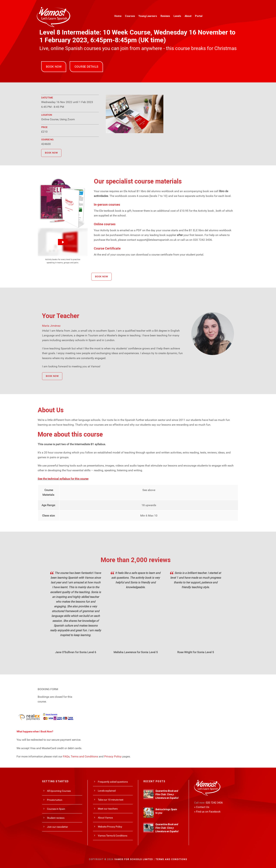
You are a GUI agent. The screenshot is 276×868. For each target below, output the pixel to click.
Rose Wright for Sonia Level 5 (196, 652)
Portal (199, 16)
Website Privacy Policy (110, 827)
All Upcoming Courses (59, 791)
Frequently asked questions (113, 782)
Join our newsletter (57, 827)
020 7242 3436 (214, 803)
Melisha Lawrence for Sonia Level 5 (136, 652)
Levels (177, 16)
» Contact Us (202, 807)
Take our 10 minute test (111, 800)
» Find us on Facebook (207, 812)
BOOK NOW (54, 67)
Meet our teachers (108, 809)
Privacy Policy (113, 756)
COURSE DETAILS (86, 67)
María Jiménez (51, 326)
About (188, 16)
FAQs (66, 756)
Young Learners (148, 16)
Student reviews (56, 818)
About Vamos (105, 818)
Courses (130, 16)
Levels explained (107, 791)
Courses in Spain (56, 809)
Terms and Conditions (84, 756)
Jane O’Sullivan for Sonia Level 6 (76, 652)
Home (118, 16)
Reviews (165, 16)
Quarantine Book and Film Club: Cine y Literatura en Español (167, 794)
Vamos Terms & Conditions (113, 836)
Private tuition (55, 800)
